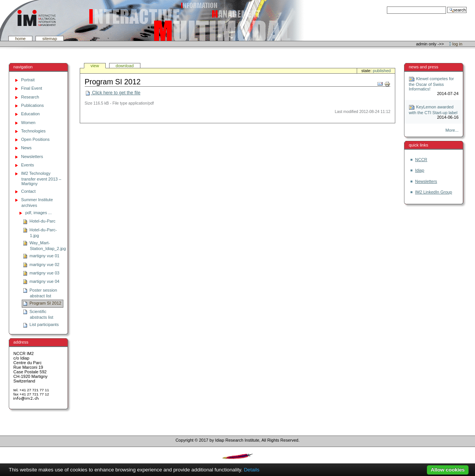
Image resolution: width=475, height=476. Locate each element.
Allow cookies (448, 470)
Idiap (420, 170)
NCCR (421, 160)
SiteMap (50, 39)
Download (125, 66)
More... (452, 130)
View (95, 66)
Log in (457, 44)
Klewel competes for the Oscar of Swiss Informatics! (431, 84)
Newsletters (426, 181)
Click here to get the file (113, 93)
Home (21, 39)
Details (252, 470)
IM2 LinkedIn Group (434, 192)
